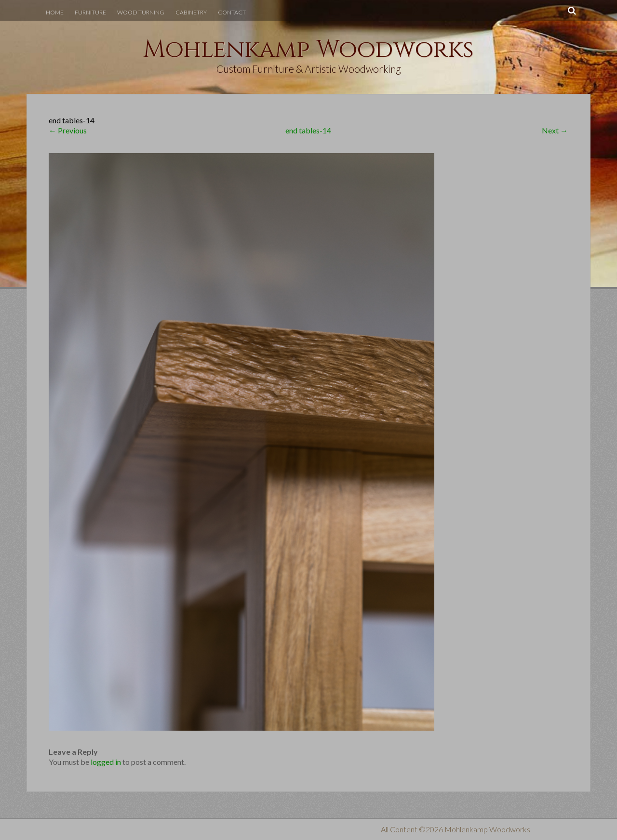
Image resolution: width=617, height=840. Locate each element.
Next (555, 130)
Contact (232, 12)
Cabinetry (191, 12)
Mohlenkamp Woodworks (308, 50)
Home (55, 12)
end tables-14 (308, 130)
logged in (106, 762)
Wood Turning (141, 12)
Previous (68, 130)
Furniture (90, 12)
